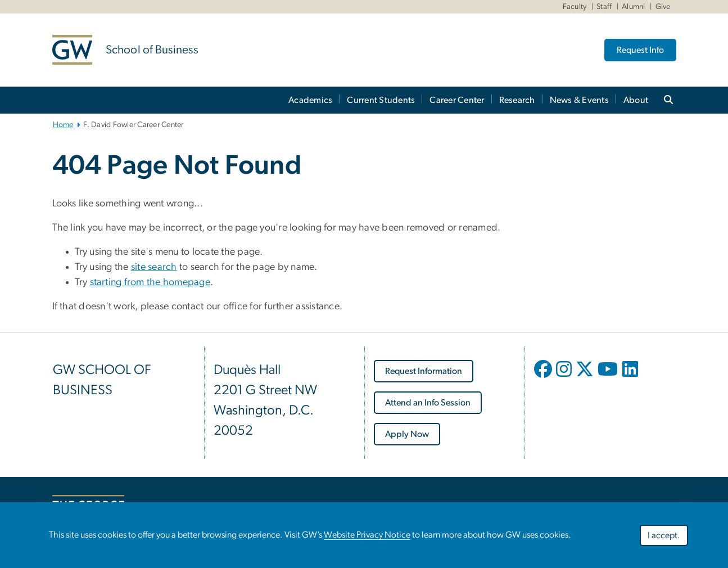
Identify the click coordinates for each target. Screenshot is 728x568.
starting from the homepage (150, 282)
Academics (310, 100)
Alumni (634, 7)
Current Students (381, 100)
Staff (604, 7)
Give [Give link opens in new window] (663, 7)
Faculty (575, 7)
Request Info (640, 50)
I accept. (664, 537)
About (636, 100)
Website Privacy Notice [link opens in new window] (367, 536)
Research (517, 100)
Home (63, 125)
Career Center (457, 100)
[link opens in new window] (424, 371)
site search (154, 267)
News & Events (579, 100)
